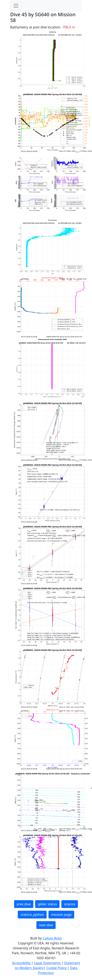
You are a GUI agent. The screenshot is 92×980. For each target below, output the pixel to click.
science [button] (70, 904)
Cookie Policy (57, 968)
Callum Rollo (52, 938)
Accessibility (22, 963)
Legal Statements (48, 963)
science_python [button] (32, 915)
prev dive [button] (24, 904)
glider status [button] (47, 904)
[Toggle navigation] (16, 6)
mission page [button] (61, 915)
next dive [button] (46, 925)
